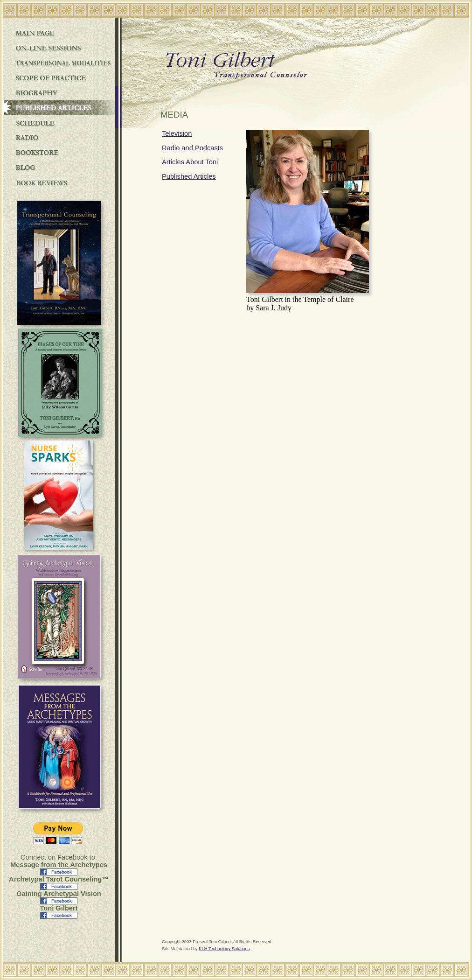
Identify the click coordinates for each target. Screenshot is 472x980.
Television (177, 133)
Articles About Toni (190, 162)
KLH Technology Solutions (224, 949)
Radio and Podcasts (192, 148)
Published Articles (189, 176)
